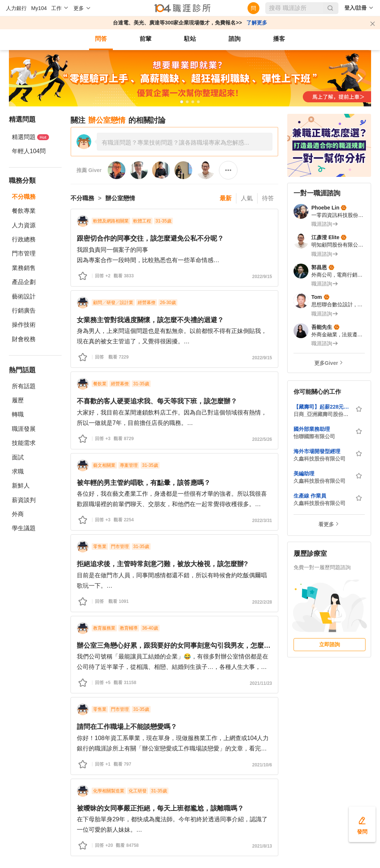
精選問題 (30, 137)
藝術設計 (24, 296)
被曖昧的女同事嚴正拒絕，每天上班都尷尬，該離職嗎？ (160, 808)
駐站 (190, 39)
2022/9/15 (262, 277)
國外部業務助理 (312, 429)
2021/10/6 (262, 765)
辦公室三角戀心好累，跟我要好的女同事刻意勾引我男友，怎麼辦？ (174, 646)
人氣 (247, 198)
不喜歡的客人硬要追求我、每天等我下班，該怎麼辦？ (157, 401)
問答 (101, 39)
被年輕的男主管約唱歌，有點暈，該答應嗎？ (144, 483)
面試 (18, 457)
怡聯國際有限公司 (314, 436)
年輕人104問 (29, 151)
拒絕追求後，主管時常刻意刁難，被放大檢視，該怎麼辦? (162, 564)
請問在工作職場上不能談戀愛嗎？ (127, 727)
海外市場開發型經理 (317, 451)
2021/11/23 (261, 683)
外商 (18, 514)
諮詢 (235, 39)
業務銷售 (24, 268)
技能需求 (24, 443)
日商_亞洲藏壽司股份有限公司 (322, 414)
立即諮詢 (330, 644)
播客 (279, 39)
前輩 (145, 39)
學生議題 (24, 528)
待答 (268, 198)
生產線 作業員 (310, 496)
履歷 (18, 400)
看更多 (326, 524)
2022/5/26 (262, 439)
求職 (18, 471)
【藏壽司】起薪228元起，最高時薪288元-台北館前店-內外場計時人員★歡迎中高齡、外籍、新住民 (322, 407)
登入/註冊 (356, 8)
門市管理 (24, 253)
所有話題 (24, 386)
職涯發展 (24, 429)
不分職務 (24, 197)
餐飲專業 (24, 211)
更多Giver (326, 363)
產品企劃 (24, 282)
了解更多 (257, 23)
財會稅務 (24, 339)
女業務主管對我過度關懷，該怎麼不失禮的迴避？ (150, 320)
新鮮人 (21, 486)
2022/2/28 (262, 602)
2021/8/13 (262, 846)
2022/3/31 (262, 521)
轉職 (18, 414)
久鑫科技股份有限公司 (320, 459)
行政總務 (24, 239)
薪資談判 (24, 500)
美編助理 (304, 473)
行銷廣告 (24, 311)
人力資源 (24, 225)
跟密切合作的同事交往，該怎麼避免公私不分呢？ (150, 238)
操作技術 (24, 325)
